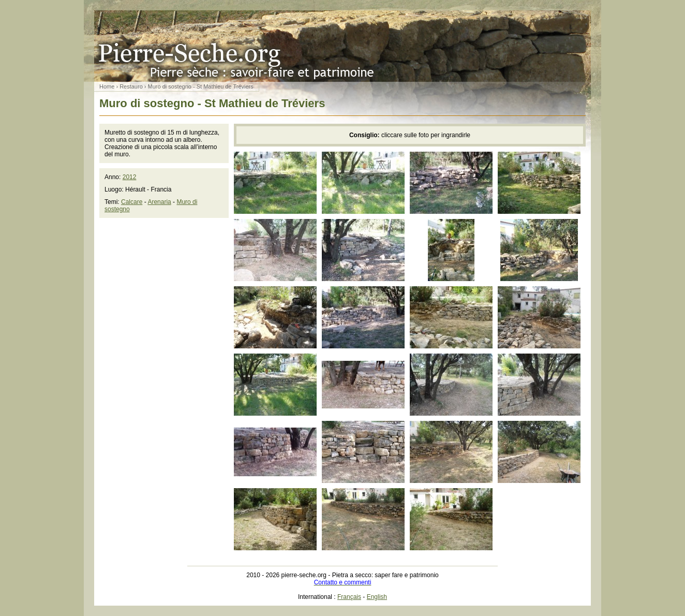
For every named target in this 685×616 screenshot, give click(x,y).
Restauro (131, 86)
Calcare (132, 202)
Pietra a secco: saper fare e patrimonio (343, 46)
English (377, 597)
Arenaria (159, 202)
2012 (130, 177)
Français (349, 597)
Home (107, 86)
